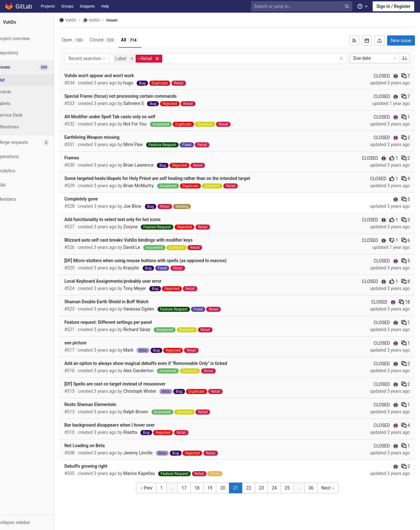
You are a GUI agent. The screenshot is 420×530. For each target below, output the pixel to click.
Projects (48, 6)
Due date (375, 58)
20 (231, 488)
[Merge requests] (35, 142)
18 (404, 302)
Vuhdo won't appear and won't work (114, 76)
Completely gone (96, 199)
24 (282, 488)
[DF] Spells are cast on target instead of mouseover (130, 384)
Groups (68, 6)
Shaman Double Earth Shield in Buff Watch (122, 302)
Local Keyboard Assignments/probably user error (128, 281)
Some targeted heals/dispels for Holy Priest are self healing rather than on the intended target (173, 178)
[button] (35, 522)
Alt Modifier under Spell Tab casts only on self (125, 117)
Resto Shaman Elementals (106, 404)
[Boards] (35, 92)
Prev (154, 488)
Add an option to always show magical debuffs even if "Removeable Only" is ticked (161, 363)
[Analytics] (35, 171)
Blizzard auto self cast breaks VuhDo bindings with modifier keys (144, 240)
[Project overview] (35, 39)
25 (295, 488)
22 (256, 488)
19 (218, 488)
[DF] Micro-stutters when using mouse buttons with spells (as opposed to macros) (161, 261)
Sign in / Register (393, 6)
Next (335, 488)
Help (105, 6)
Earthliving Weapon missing (107, 137)
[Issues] (35, 67)
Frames (87, 158)
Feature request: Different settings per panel (124, 322)
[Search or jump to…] (302, 6)
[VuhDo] (35, 22)
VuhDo (83, 20)
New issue (401, 40)
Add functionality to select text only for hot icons (128, 219)
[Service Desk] (35, 115)
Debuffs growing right (101, 466)
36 (319, 488)
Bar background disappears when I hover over (125, 425)
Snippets (87, 6)
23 (269, 488)
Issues (127, 20)
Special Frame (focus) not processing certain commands (136, 96)
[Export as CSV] (380, 40)
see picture (91, 343)
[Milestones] (35, 127)
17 (192, 488)
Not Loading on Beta (100, 446)
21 (244, 488)
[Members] (35, 199)
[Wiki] (35, 185)
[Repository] (35, 53)
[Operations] (35, 157)
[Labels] (35, 104)
